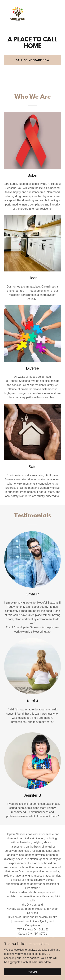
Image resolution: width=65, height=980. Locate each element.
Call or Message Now (32, 60)
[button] (57, 5)
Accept (32, 972)
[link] (18, 5)
